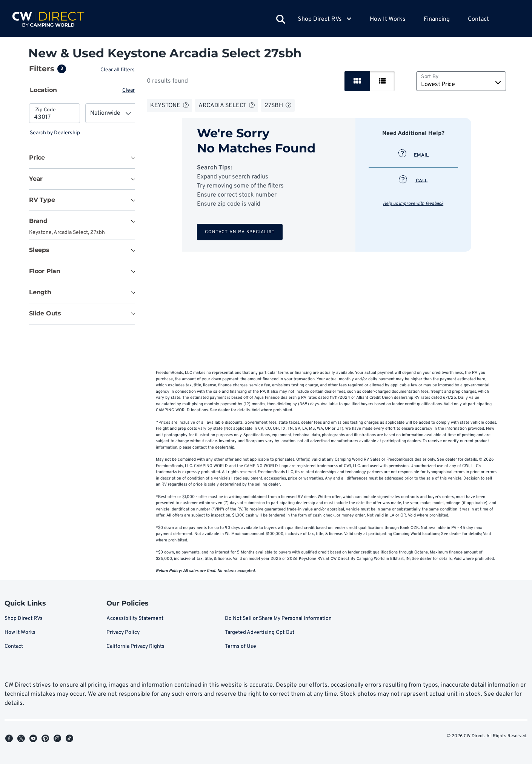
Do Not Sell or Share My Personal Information (278, 619)
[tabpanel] (83, 120)
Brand (38, 221)
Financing (437, 19)
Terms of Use (241, 646)
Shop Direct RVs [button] (325, 19)
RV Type (42, 200)
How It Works (388, 19)
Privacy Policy (123, 633)
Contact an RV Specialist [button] (241, 232)
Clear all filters (119, 70)
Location (43, 90)
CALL (414, 181)
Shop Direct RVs (24, 619)
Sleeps (39, 250)
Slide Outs (45, 313)
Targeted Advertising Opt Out (260, 633)
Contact (478, 19)
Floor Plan (45, 271)
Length (40, 292)
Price (37, 158)
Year (36, 179)
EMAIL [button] (414, 155)
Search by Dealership (55, 133)
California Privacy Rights (135, 646)
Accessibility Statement (135, 619)
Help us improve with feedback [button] (414, 204)
